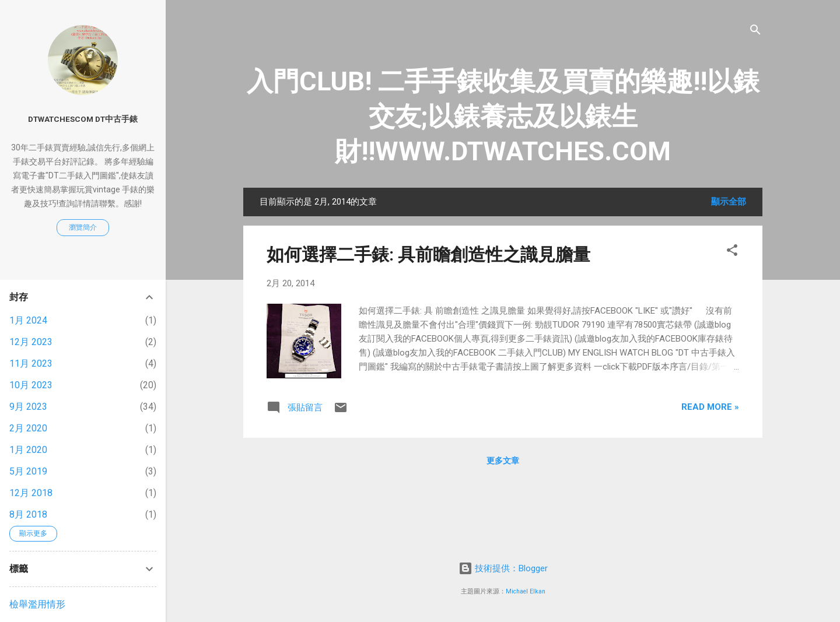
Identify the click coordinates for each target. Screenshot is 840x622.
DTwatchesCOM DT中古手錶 (83, 119)
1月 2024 (28, 320)
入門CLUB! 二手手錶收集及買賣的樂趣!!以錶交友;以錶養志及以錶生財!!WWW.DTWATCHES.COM (503, 116)
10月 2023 (31, 385)
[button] (732, 252)
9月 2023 (28, 407)
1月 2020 (28, 450)
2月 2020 (28, 428)
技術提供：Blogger (503, 568)
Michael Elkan (526, 591)
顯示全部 (729, 202)
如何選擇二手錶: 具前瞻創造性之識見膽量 (428, 254)
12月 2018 (31, 493)
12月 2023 (31, 342)
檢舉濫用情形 (37, 604)
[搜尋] (755, 32)
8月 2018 (28, 514)
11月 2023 (31, 363)
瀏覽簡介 (83, 227)
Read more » (710, 407)
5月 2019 (28, 471)
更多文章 (503, 461)
